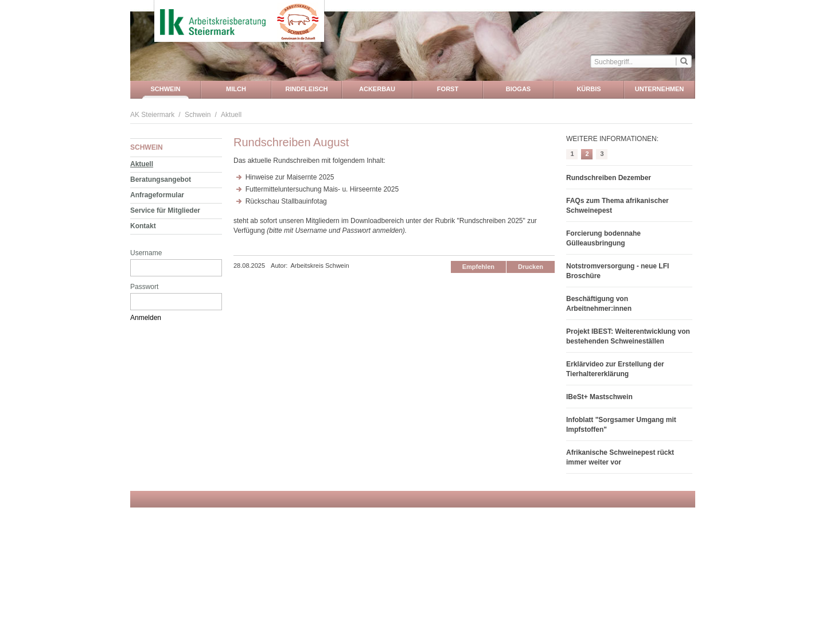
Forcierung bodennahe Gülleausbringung (603, 238)
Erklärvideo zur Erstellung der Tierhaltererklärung (615, 369)
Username (146, 253)
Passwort (144, 287)
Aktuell (231, 115)
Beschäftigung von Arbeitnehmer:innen (599, 304)
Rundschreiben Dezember (609, 178)
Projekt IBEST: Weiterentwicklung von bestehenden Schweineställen (628, 336)
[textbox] (633, 61)
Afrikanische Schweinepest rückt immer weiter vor (620, 457)
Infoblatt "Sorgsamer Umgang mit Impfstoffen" (621, 425)
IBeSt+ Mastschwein (599, 397)
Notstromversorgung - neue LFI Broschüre (617, 271)
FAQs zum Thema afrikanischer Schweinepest (617, 206)
